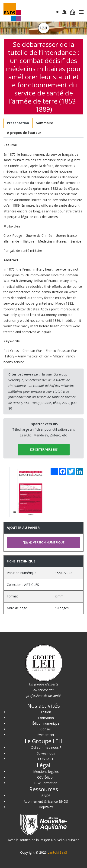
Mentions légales (46, 772)
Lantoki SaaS (57, 852)
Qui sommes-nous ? (46, 747)
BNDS (46, 796)
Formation (46, 718)
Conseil (46, 729)
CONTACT (46, 759)
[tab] (18, 123)
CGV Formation (46, 783)
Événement (46, 735)
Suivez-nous (46, 753)
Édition (46, 712)
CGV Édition (46, 777)
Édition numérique (46, 723)
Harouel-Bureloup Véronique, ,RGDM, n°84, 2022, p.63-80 (43, 391)
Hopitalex (46, 807)
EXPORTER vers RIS (44, 449)
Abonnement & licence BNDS (46, 801)
